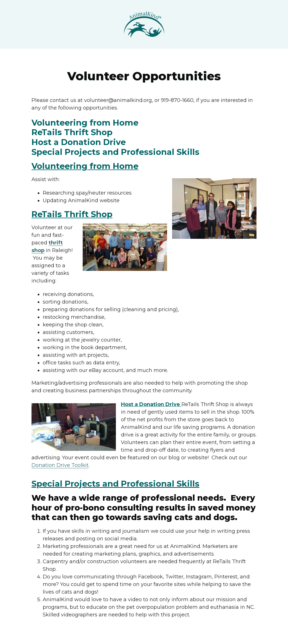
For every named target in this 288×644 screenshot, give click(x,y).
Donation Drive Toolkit (60, 465)
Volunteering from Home (85, 123)
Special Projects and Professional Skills (115, 152)
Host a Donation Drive (79, 142)
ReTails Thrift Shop (72, 132)
